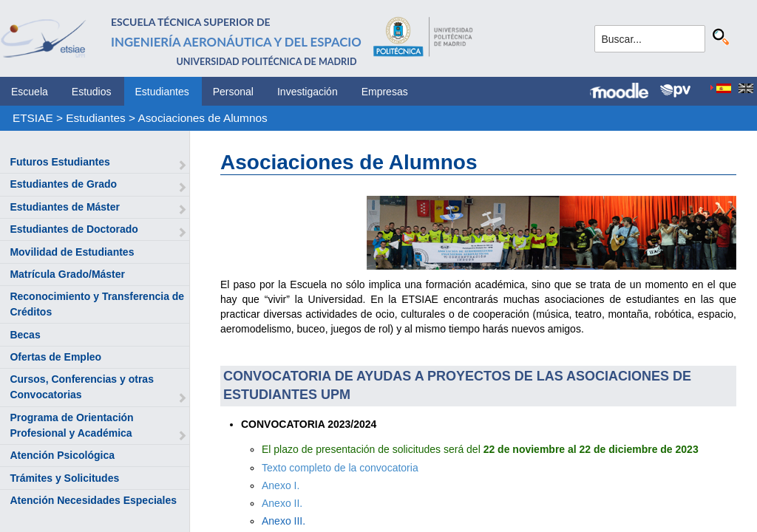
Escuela (30, 92)
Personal (233, 92)
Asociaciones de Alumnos (202, 118)
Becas (25, 335)
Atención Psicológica (62, 455)
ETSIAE (33, 118)
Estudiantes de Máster (65, 207)
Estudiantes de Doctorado (74, 229)
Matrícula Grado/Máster (67, 274)
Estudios (92, 92)
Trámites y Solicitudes (64, 478)
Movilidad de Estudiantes (72, 252)
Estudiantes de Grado (63, 184)
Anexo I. (281, 485)
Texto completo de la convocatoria (340, 468)
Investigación (308, 92)
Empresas (385, 92)
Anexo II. (282, 503)
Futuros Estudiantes (60, 162)
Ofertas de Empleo (55, 357)
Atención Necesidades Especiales (93, 500)
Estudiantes (162, 92)
